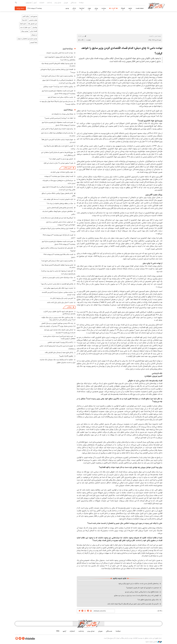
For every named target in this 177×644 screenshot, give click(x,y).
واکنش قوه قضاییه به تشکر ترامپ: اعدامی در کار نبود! (57, 284)
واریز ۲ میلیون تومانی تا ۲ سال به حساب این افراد (58, 163)
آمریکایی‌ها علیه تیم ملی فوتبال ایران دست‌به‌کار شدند (57, 218)
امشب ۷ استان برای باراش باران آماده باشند (60, 302)
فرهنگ (123, 8)
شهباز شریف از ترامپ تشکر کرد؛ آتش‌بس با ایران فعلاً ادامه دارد (59, 141)
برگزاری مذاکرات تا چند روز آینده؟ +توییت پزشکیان (58, 87)
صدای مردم (58, 3)
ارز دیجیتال (34, 35)
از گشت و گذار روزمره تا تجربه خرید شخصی (60, 342)
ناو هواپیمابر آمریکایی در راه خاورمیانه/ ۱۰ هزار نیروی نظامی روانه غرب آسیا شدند (59, 82)
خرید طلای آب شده (25, 27)
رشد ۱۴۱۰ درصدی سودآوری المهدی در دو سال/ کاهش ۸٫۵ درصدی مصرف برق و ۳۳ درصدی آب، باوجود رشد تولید (57, 325)
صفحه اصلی (158, 36)
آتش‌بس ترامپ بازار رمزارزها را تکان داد (62, 298)
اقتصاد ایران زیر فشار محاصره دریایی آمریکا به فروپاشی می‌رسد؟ (58, 230)
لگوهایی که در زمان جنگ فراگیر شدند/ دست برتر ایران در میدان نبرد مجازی (136, 595)
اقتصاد (113, 8)
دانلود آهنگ (23, 24)
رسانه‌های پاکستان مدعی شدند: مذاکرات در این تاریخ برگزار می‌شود (139, 584)
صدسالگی (73, 3)
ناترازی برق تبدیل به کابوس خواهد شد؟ (61, 159)
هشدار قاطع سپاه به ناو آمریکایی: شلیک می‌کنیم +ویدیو (142, 592)
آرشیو (35, 3)
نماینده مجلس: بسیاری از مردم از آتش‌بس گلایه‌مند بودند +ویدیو (59, 293)
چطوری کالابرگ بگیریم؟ (66, 356)
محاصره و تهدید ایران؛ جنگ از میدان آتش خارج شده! (57, 76)
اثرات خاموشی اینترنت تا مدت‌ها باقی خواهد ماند (58, 199)
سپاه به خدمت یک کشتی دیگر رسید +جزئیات (60, 53)
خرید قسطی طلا (33, 24)
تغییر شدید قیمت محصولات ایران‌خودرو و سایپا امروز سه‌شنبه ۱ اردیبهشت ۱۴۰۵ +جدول (59, 124)
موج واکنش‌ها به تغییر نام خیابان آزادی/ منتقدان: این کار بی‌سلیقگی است (58, 154)
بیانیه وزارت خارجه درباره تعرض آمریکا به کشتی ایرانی (57, 129)
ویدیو (67, 8)
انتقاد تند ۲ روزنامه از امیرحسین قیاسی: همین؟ (59, 118)
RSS (58, 631)
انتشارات (42, 3)
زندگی (74, 8)
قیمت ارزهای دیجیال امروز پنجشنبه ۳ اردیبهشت (59, 176)
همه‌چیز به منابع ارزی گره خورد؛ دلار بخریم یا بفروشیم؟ (142, 588)
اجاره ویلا (25, 20)
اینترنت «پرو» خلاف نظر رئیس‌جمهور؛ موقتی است (58, 288)
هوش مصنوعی (33, 20)
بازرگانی (69, 307)
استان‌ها (82, 8)
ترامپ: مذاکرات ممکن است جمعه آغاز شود (60, 97)
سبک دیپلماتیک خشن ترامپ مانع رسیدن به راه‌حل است (59, 279)
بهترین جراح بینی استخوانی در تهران (27, 39)
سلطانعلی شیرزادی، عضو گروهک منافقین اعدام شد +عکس (59, 213)
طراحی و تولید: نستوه (154, 642)
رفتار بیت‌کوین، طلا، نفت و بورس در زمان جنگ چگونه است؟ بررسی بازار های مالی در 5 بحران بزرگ (58, 319)
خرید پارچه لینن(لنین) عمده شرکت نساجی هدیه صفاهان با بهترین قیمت (59, 337)
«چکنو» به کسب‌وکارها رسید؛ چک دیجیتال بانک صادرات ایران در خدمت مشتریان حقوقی (58, 361)
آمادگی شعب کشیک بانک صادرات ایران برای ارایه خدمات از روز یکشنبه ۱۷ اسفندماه (60, 331)
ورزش (96, 8)
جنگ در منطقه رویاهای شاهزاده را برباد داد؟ (60, 203)
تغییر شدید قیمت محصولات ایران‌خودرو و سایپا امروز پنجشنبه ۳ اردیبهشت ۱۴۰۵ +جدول (59, 92)
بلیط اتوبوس (34, 42)
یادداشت (49, 3)
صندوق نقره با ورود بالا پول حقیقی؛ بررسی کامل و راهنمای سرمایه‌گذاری (60, 313)
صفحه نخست (140, 8)
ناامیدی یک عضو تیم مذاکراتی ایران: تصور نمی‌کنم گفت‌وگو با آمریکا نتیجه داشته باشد (133, 604)
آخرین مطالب (68, 168)
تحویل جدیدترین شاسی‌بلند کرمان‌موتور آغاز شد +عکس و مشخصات (58, 347)
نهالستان (35, 27)
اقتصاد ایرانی (34, 31)
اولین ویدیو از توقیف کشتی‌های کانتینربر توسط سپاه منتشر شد (58, 65)
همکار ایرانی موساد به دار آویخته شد (62, 114)
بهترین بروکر (25, 31)
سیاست (104, 8)
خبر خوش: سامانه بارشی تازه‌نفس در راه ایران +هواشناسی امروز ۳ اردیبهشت (61, 223)
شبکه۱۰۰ (81, 3)
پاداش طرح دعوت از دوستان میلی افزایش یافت (59, 352)
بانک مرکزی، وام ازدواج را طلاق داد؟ (148, 600)
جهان (89, 8)
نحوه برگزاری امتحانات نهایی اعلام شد (62, 172)
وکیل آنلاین (26, 16)
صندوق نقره (34, 16)
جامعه (130, 8)
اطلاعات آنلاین (157, 6)
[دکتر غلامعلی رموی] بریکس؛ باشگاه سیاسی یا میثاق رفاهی (59, 194)
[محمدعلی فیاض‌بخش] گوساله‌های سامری (60, 208)
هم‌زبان (66, 3)
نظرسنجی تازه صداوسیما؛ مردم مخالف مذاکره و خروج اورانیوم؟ (58, 249)
